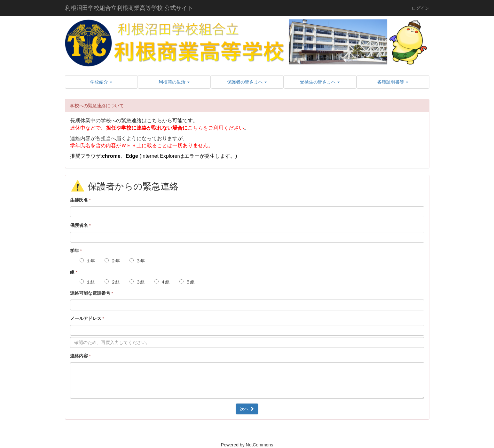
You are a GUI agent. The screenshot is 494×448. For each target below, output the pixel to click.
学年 (76, 251)
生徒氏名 (80, 200)
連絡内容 (80, 356)
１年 (87, 261)
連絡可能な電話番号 (92, 293)
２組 (112, 282)
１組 (87, 282)
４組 (162, 282)
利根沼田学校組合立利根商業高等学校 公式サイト (129, 8)
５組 (187, 282)
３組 (137, 282)
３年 (137, 261)
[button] (101, 82)
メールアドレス (87, 318)
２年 (112, 261)
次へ (247, 409)
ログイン (420, 8)
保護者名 (80, 225)
